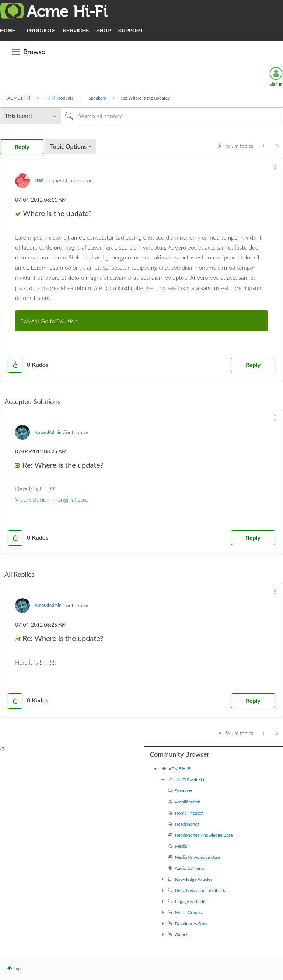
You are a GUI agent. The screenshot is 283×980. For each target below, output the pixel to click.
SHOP (104, 31)
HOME (8, 31)
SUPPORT (131, 31)
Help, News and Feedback (200, 890)
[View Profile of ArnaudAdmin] (48, 432)
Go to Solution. (60, 321)
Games (182, 934)
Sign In (276, 84)
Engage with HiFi (191, 901)
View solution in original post (52, 499)
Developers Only (191, 923)
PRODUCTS (41, 31)
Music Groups (188, 912)
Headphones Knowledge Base (204, 835)
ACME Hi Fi (19, 98)
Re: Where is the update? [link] (146, 98)
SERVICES (76, 31)
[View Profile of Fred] (39, 180)
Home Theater (189, 813)
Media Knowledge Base (198, 857)
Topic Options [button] (68, 146)
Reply (253, 365)
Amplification (188, 802)
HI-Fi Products (59, 98)
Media (181, 846)
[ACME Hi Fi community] (156, 769)
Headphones (187, 824)
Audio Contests (190, 868)
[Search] (172, 116)
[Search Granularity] (30, 116)
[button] (275, 166)
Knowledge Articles (194, 879)
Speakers (97, 98)
